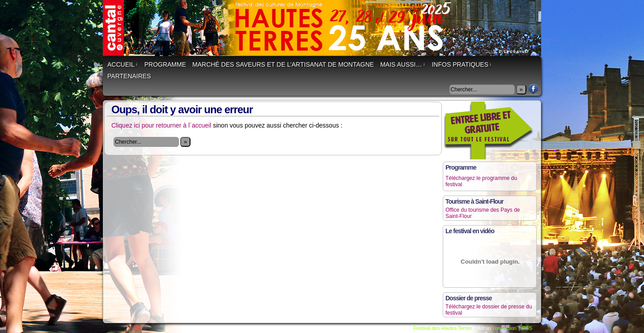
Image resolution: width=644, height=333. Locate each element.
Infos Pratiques (462, 64)
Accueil (123, 64)
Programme (165, 64)
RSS (527, 328)
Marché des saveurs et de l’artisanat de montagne (283, 64)
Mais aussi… (403, 64)
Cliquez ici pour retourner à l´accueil (161, 125)
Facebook (533, 89)
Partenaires (129, 76)
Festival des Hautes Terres (326, 32)
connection (504, 328)
